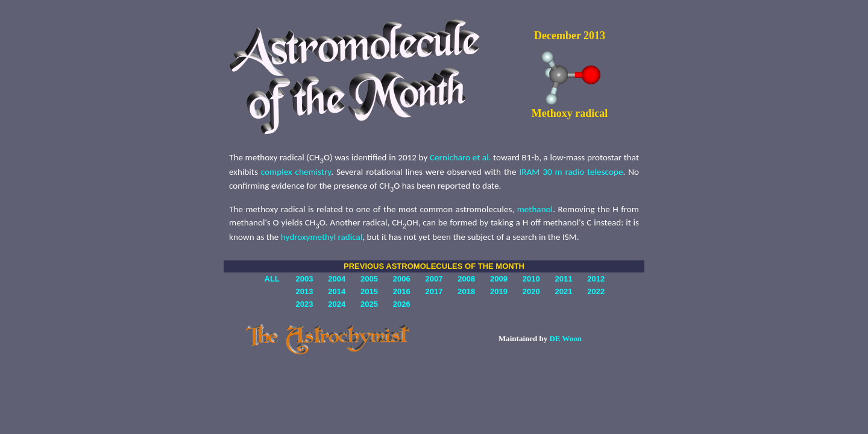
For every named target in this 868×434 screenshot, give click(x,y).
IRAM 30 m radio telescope (571, 172)
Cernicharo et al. (461, 157)
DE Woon (565, 338)
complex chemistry (296, 172)
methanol (535, 209)
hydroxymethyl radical (322, 237)
